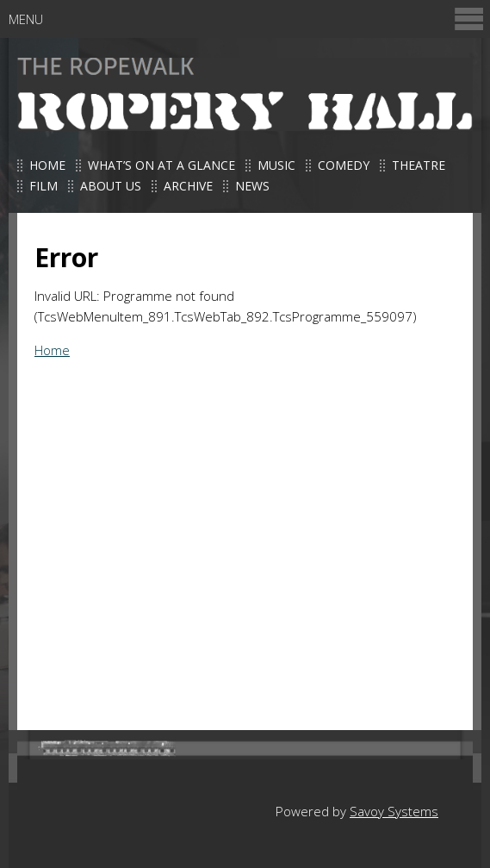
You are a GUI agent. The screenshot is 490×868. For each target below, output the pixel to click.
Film (43, 186)
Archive (188, 186)
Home (47, 165)
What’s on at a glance (161, 165)
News (252, 186)
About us (111, 186)
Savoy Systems (394, 811)
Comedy (344, 165)
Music (276, 165)
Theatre (419, 165)
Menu (247, 19)
